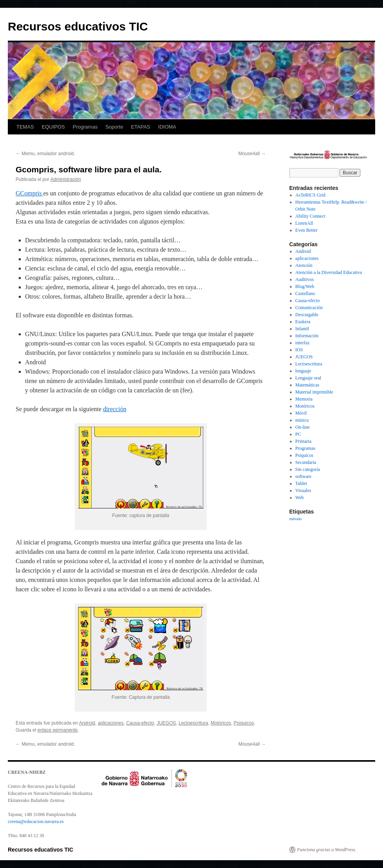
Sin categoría (308, 469)
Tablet (301, 483)
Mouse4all (252, 154)
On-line (303, 427)
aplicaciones (111, 723)
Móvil (301, 413)
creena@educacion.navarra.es (36, 821)
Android (87, 723)
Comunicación (309, 308)
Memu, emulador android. (45, 154)
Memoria (304, 399)
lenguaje (303, 371)
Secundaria (306, 462)
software (303, 476)
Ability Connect (311, 216)
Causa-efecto (140, 723)
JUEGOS (166, 723)
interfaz (303, 343)
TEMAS (25, 127)
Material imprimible (314, 392)
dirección (115, 409)
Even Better (307, 230)
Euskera (303, 322)
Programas (85, 127)
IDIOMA (167, 127)
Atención (304, 265)
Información (307, 336)
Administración (66, 179)
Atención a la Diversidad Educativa (329, 272)
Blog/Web (305, 286)
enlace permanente (58, 730)
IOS (299, 350)
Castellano (305, 294)
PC (298, 434)
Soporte (115, 127)
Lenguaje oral (308, 378)
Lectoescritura (193, 723)
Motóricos (221, 723)
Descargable (307, 315)
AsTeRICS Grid (311, 195)
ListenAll (304, 223)
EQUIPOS (53, 127)
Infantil (302, 329)
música (302, 420)
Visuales (303, 490)
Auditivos (305, 279)
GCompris (30, 193)
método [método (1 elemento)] (295, 519)
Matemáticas (307, 385)
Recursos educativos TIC (78, 26)
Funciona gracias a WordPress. (327, 850)
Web (300, 498)
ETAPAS (140, 127)
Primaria (303, 441)
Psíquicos (244, 723)
